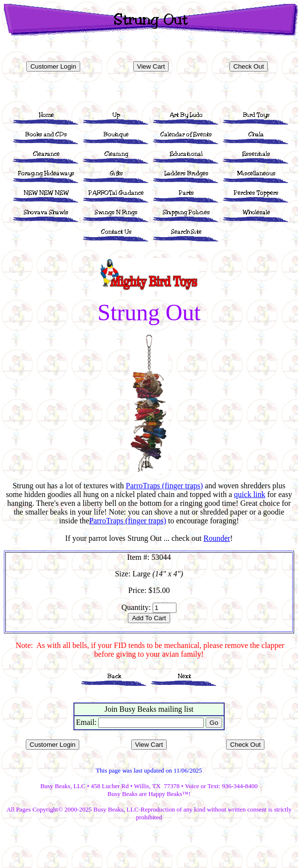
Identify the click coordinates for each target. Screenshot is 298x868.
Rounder (217, 538)
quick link (249, 494)
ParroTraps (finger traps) (164, 486)
